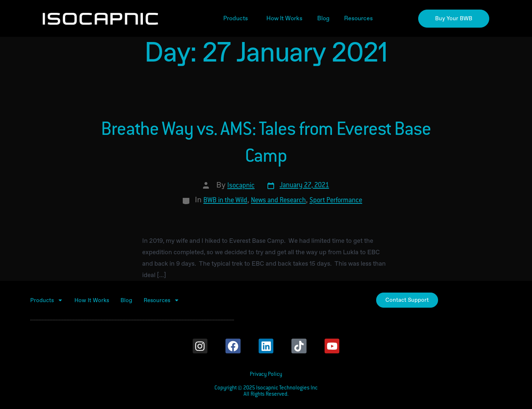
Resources (360, 18)
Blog (323, 18)
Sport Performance (336, 201)
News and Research (278, 201)
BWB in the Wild (225, 201)
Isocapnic (241, 186)
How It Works (284, 18)
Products (237, 18)
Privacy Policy (266, 375)
